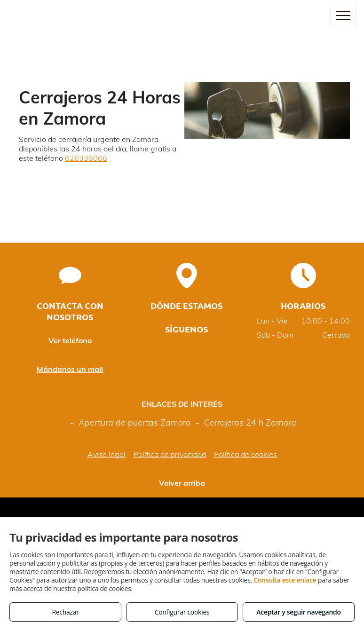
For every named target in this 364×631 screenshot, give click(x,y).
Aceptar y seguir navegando (298, 612)
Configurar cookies (182, 612)
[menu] (343, 16)
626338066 (86, 158)
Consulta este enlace (285, 580)
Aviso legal (107, 454)
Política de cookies (245, 454)
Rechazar (65, 612)
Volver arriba (182, 483)
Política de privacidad (170, 454)
